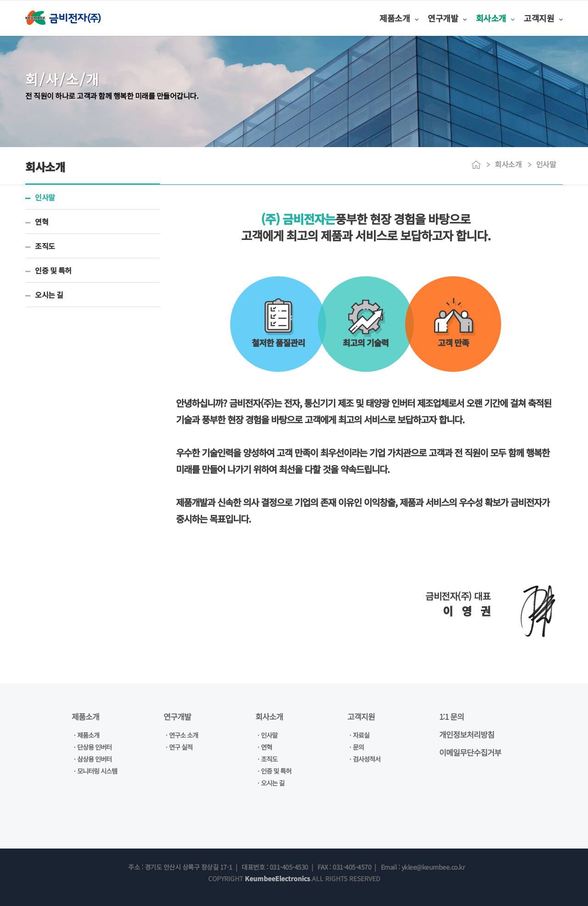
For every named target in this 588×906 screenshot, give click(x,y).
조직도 (45, 246)
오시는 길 (49, 295)
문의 (358, 747)
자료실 (361, 735)
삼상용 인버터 (94, 759)
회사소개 (476, 18)
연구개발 (420, 18)
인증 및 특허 (53, 270)
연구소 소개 (184, 735)
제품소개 (363, 18)
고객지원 (532, 18)
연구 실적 (181, 747)
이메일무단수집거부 (470, 752)
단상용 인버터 (94, 747)
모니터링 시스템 (97, 771)
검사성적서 (367, 759)
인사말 (45, 197)
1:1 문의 (452, 716)
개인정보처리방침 (467, 734)
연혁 (42, 222)
